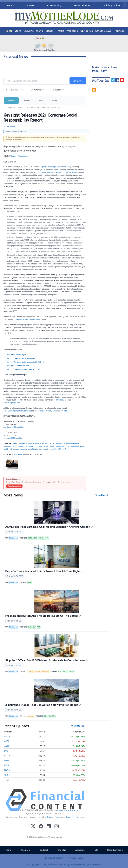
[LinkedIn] (49, 827)
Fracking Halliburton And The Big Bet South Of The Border (43, 616)
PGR (49, 716)
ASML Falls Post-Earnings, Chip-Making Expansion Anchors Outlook (49, 527)
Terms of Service (54, 858)
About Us (25, 850)
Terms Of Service (75, 817)
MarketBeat (13, 538)
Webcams (72, 31)
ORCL (7, 775)
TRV (53, 716)
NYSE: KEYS (66, 167)
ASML (30, 538)
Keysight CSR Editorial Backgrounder (21, 358)
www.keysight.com (13, 403)
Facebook (40, 411)
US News (29, 31)
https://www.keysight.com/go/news (17, 411)
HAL (30, 627)
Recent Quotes (13, 90)
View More (101, 495)
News (10, 5)
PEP (30, 582)
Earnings (37, 672)
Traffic (60, 31)
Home (8, 850)
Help (96, 850)
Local (9, 31)
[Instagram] (57, 827)
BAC (6, 751)
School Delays (103, 31)
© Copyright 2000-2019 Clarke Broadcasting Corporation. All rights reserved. (64, 864)
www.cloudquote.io (68, 810)
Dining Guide (112, 5)
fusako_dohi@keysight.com (14, 438)
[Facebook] (41, 827)
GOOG (7, 756)
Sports (30, 5)
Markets (11, 100)
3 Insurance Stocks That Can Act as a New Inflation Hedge (43, 705)
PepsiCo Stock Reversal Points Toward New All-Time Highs (44, 571)
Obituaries (86, 31)
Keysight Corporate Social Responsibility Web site (26, 362)
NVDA (7, 770)
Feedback (44, 850)
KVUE (70, 672)
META (7, 760)
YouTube (64, 411)
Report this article (14, 486)
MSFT (7, 765)
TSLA (7, 780)
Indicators (57, 90)
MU (35, 538)
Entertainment (83, 5)
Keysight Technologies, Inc (50, 167)
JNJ (64, 672)
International (43, 107)
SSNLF (41, 538)
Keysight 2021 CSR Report (17, 355)
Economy (45, 672)
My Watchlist (36, 90)
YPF (39, 627)
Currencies (30, 107)
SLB (34, 627)
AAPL (7, 741)
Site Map (62, 850)
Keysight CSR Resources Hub (18, 366)
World (40, 31)
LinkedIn (48, 411)
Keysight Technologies (20, 156)
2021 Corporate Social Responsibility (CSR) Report (58, 172)
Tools (55, 100)
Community (54, 5)
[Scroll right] (125, 5)
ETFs (41, 100)
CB (45, 716)
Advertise (80, 850)
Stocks (27, 100)
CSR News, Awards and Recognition (28, 319)
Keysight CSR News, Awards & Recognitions (23, 369)
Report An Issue (115, 850)
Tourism (119, 31)
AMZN (7, 736)
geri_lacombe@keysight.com (14, 427)
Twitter (54, 411)
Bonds (30, 672)
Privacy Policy (54, 817)
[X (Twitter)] (33, 827)
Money (50, 31)
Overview (11, 107)
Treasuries (56, 107)
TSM (46, 538)
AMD (7, 746)
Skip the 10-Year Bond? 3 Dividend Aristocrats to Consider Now (46, 660)
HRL (60, 672)
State (18, 31)
